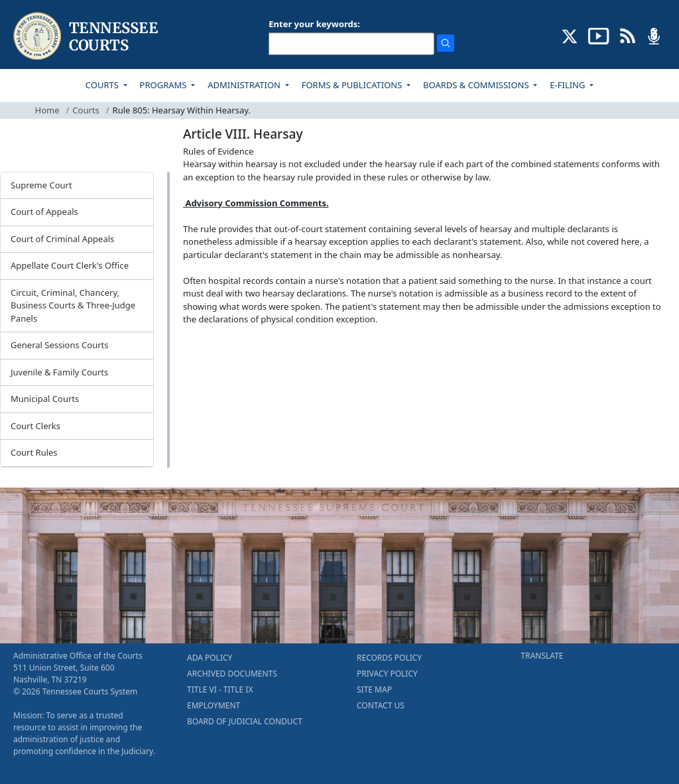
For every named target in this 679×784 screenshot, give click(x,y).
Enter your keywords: (314, 24)
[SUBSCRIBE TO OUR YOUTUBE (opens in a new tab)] (599, 35)
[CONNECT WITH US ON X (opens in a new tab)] (570, 35)
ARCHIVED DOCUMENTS (232, 674)
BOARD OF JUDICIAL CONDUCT (245, 721)
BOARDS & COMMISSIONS (477, 85)
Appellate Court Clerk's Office (70, 265)
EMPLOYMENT (214, 705)
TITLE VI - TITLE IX (220, 689)
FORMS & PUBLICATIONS (353, 85)
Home (47, 110)
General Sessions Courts (60, 345)
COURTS (103, 85)
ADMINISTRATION (245, 85)
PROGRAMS (164, 85)
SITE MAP (374, 689)
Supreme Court (41, 185)
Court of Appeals (44, 212)
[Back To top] (206, 354)
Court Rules (34, 452)
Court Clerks (35, 426)
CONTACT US (381, 705)
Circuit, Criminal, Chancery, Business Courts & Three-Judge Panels (73, 305)
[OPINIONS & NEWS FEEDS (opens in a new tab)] (628, 35)
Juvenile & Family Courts (59, 372)
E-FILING (569, 85)
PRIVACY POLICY (387, 674)
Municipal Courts (45, 399)
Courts (86, 110)
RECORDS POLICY (389, 658)
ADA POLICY (210, 658)
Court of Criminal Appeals (62, 239)
